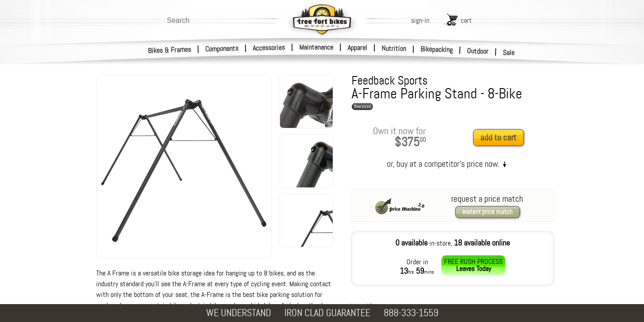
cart (466, 20)
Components (222, 49)
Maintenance (316, 47)
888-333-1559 (411, 313)
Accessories (269, 48)
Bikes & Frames (170, 50)
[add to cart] (501, 138)
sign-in (420, 20)
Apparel (357, 48)
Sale (509, 53)
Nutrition (394, 48)
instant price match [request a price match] (487, 212)
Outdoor (478, 51)
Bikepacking (437, 49)
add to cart (498, 138)
